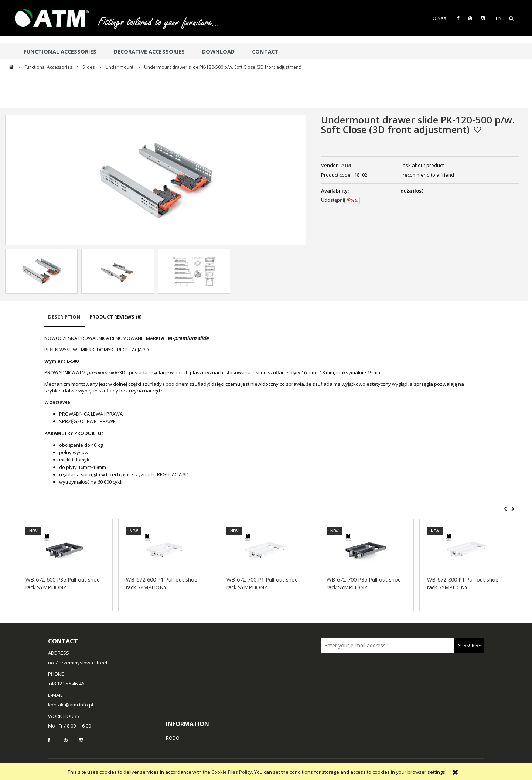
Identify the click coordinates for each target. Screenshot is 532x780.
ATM (346, 165)
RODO (173, 738)
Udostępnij (333, 200)
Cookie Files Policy (232, 772)
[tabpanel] (262, 410)
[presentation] (506, 509)
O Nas (439, 18)
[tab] (65, 320)
